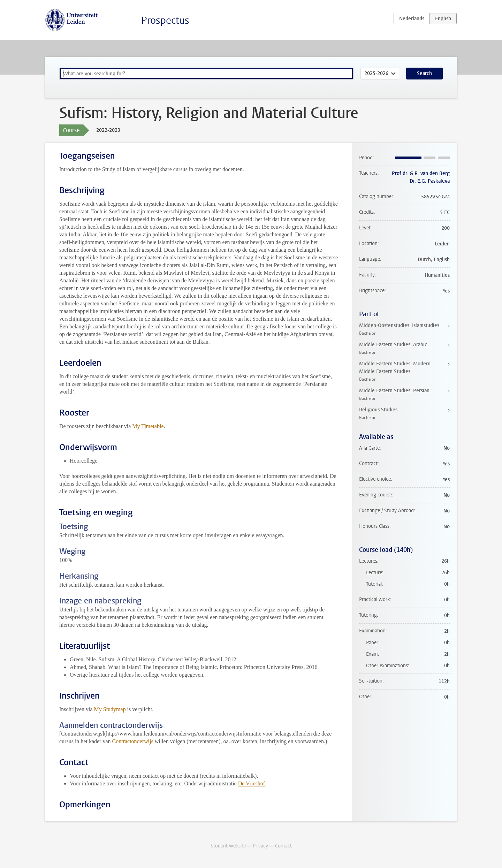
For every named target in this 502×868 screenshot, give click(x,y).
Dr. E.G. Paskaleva (430, 181)
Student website (228, 846)
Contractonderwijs (133, 741)
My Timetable (148, 426)
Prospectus (165, 20)
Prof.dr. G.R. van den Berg (421, 173)
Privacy (260, 846)
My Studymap (110, 709)
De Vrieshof (252, 783)
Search (424, 73)
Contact (283, 846)
